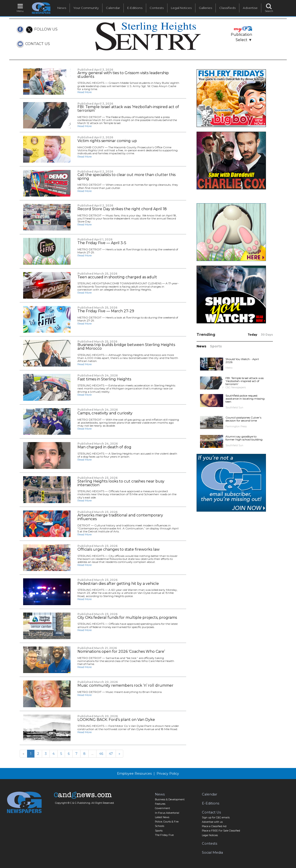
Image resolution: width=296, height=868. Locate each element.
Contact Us (211, 812)
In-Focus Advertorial (167, 813)
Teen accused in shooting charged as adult (117, 277)
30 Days (267, 335)
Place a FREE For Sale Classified (221, 831)
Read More (85, 92)
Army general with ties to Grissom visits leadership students (123, 75)
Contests (157, 8)
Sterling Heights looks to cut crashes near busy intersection (121, 483)
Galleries (205, 8)
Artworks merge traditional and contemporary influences (120, 517)
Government (162, 808)
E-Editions (135, 8)
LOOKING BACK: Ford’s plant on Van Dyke (116, 720)
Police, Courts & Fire (167, 822)
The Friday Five (164, 835)
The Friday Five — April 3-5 (102, 243)
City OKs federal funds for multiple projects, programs (127, 618)
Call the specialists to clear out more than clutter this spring (126, 177)
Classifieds (227, 8)
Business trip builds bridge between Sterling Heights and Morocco (126, 347)
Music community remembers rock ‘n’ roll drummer (125, 686)
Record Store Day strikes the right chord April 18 (122, 209)
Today (252, 335)
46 (101, 754)
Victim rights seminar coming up (107, 141)
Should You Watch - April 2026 (242, 361)
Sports (216, 346)
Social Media (212, 853)
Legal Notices (181, 8)
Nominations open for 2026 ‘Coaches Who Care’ (121, 652)
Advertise (250, 8)
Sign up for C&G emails (216, 818)
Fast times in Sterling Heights (104, 379)
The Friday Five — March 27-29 (106, 311)
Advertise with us (212, 822)
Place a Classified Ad (214, 826)
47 (111, 754)
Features (160, 804)
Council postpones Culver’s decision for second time (243, 419)
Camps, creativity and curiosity (105, 413)
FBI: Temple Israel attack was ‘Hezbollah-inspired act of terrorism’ (128, 109)
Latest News (162, 817)
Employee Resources (134, 774)
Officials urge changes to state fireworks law (119, 549)
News (62, 8)
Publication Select (241, 34)
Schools (160, 826)
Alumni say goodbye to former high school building (244, 438)
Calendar (113, 8)
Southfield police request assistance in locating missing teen (245, 399)
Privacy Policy (168, 774)
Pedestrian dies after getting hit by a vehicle (118, 584)
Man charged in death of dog (104, 447)
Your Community (86, 8)
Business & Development (170, 800)
